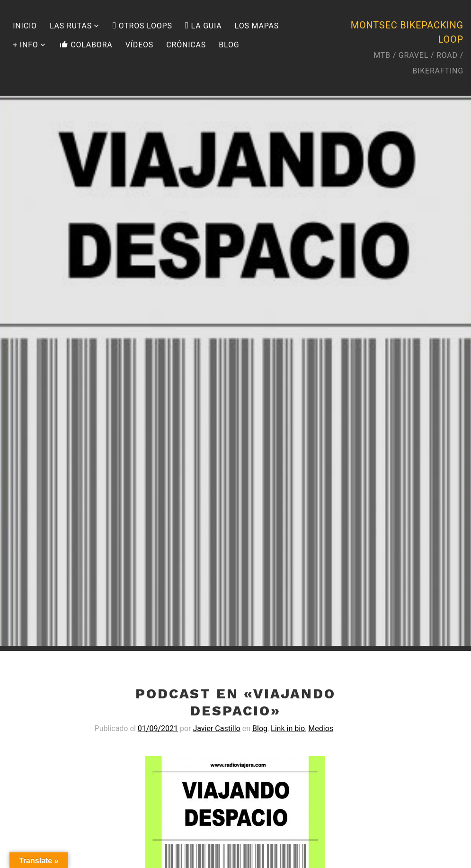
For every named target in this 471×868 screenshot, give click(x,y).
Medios (321, 728)
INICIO (25, 26)
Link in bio (288, 728)
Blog (260, 728)
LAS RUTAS (71, 26)
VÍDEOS (139, 45)
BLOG (229, 45)
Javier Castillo (216, 728)
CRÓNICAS (186, 45)
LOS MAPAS (257, 26)
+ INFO (25, 45)
